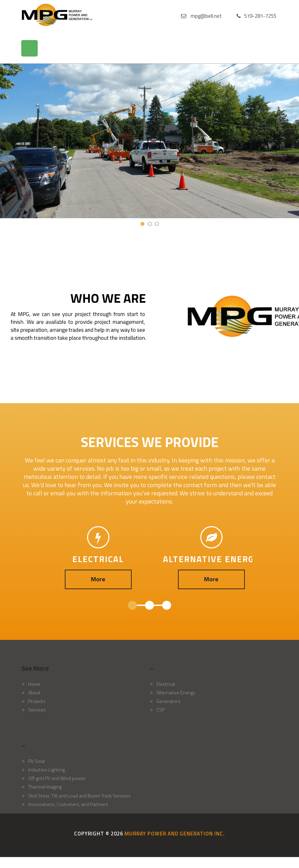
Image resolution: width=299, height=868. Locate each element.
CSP (160, 710)
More (98, 579)
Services (37, 710)
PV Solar (37, 761)
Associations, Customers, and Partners (68, 804)
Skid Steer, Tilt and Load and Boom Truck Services (79, 796)
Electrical (166, 684)
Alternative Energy (176, 692)
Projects (37, 701)
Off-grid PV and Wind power (57, 778)
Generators (168, 701)
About (34, 692)
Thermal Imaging (45, 787)
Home (34, 684)
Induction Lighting (46, 770)
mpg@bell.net (206, 16)
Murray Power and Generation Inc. (175, 834)
